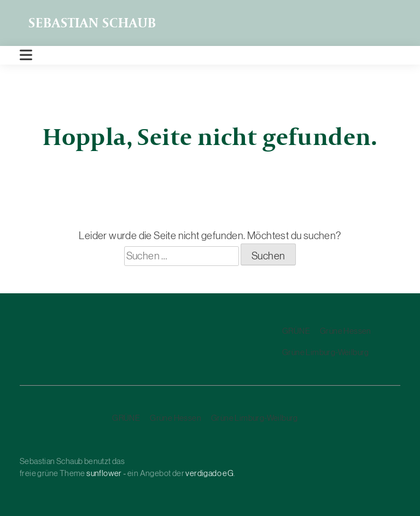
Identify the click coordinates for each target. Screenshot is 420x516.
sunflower (104, 473)
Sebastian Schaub (92, 23)
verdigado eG (209, 473)
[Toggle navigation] (26, 55)
